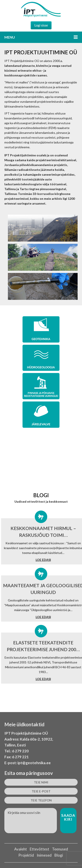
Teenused (60, 849)
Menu (41, 37)
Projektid (26, 855)
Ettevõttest (39, 849)
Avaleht (21, 849)
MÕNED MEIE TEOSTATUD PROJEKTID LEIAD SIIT (41, 470)
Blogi (59, 855)
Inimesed (44, 855)
